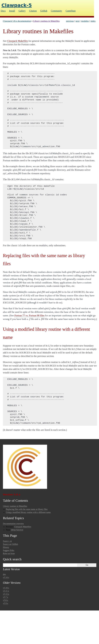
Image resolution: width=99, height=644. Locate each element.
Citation (33, 11)
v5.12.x (6, 594)
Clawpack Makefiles (23, 527)
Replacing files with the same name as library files (27, 509)
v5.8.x (6, 600)
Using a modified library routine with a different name (28, 512)
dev (4, 574)
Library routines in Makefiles (46, 21)
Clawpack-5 (17, 5)
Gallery (22, 11)
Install (12, 11)
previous (70, 21)
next (77, 21)
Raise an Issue (9, 554)
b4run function (17, 530)
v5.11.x (6, 591)
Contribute (71, 11)
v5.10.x (6, 588)
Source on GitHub (10, 544)
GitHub (44, 11)
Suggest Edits (9, 550)
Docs (3, 11)
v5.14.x (6, 577)
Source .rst (7, 541)
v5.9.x (6, 603)
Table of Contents (15, 501)
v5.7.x (6, 597)
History (6, 547)
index (93, 21)
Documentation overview (13, 524)
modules (85, 21)
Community (56, 11)
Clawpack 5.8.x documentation (17, 21)
